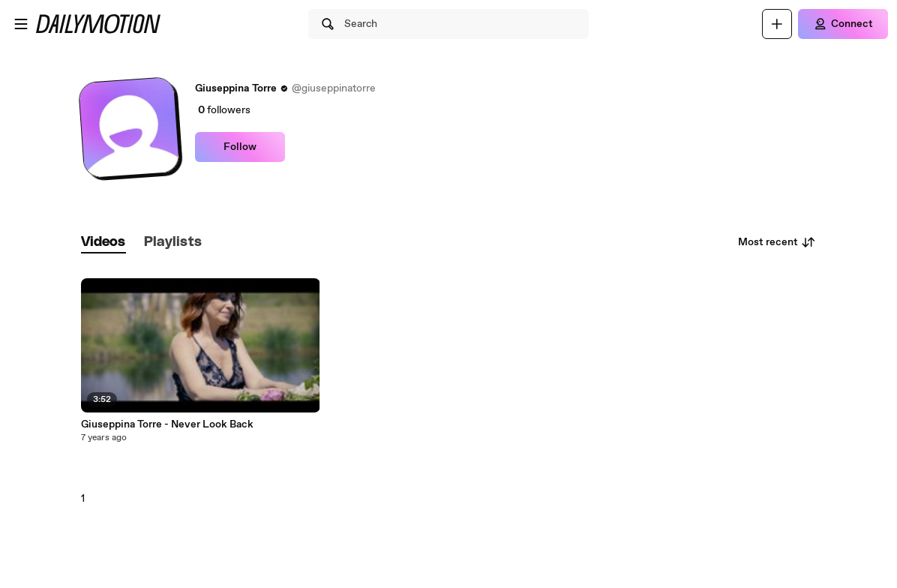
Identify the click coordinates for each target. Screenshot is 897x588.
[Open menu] (21, 24)
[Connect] (843, 24)
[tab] (103, 243)
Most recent (777, 242)
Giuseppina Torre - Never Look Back (167, 424)
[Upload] (777, 24)
